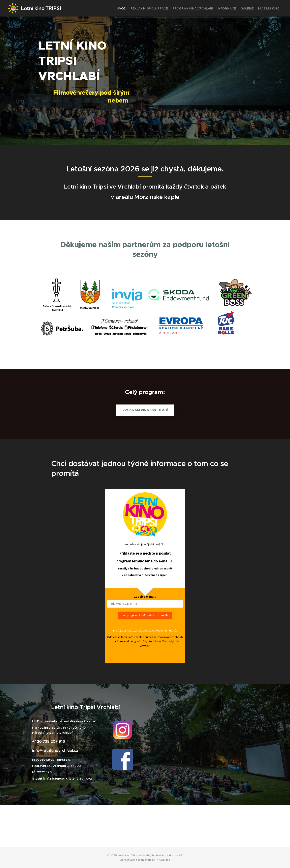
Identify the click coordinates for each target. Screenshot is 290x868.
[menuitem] (108, 8)
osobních (142, 860)
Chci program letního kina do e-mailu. (145, 615)
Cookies (165, 860)
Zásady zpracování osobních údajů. (155, 631)
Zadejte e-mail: (145, 597)
